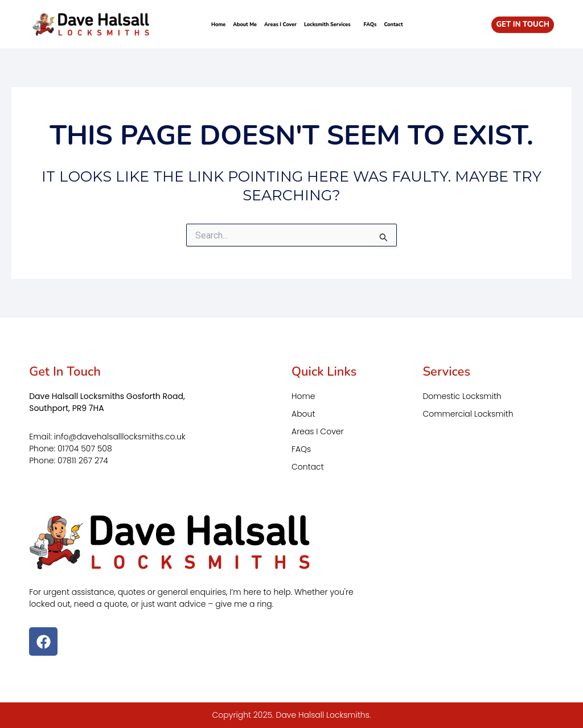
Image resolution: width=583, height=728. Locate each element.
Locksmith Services (330, 24)
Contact (393, 24)
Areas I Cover (280, 24)
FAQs (370, 24)
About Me (245, 24)
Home (218, 24)
